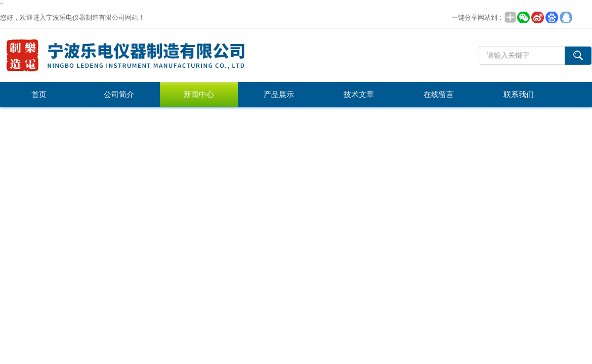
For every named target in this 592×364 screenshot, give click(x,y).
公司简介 (119, 95)
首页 (39, 95)
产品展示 (279, 95)
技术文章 (359, 95)
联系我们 (519, 95)
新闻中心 (199, 95)
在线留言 (439, 95)
